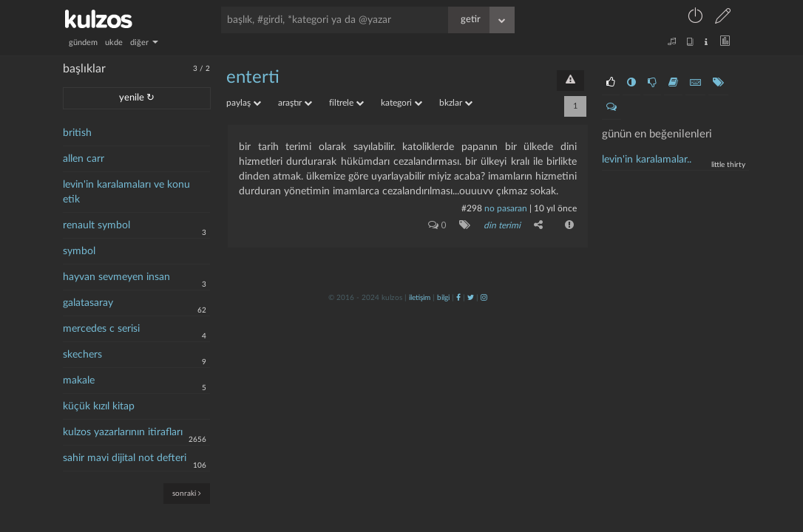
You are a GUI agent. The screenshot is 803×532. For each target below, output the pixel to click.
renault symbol (96, 225)
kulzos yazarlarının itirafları (123, 432)
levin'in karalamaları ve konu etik (126, 192)
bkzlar (456, 103)
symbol (79, 251)
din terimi (502, 225)
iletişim (420, 298)
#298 (472, 208)
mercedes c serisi (101, 329)
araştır (295, 103)
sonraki (187, 493)
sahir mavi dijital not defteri (125, 458)
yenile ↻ (137, 98)
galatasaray (88, 303)
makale (79, 381)
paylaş (244, 103)
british (77, 133)
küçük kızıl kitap (99, 406)
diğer (144, 42)
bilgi (443, 298)
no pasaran (506, 208)
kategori (402, 103)
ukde (114, 42)
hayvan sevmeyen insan (116, 277)
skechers (82, 355)
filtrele (346, 103)
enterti (253, 78)
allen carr (84, 159)
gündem (83, 42)
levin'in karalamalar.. (647, 160)
